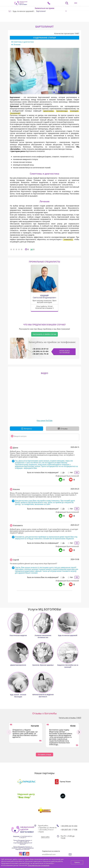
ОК (77, 473)
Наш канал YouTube (44, 421)
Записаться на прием (45, 8)
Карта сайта (45, 837)
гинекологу (68, 239)
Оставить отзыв (44, 755)
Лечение (17, 45)
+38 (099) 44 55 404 (69, 826)
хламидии (74, 111)
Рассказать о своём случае (45, 334)
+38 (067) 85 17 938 (69, 830)
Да (64, 473)
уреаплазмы (49, 111)
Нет (71, 473)
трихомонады (62, 111)
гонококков (15, 113)
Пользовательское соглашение (38, 865)
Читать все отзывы (70, 718)
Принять (77, 862)
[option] (26, 733)
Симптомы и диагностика (24, 42)
